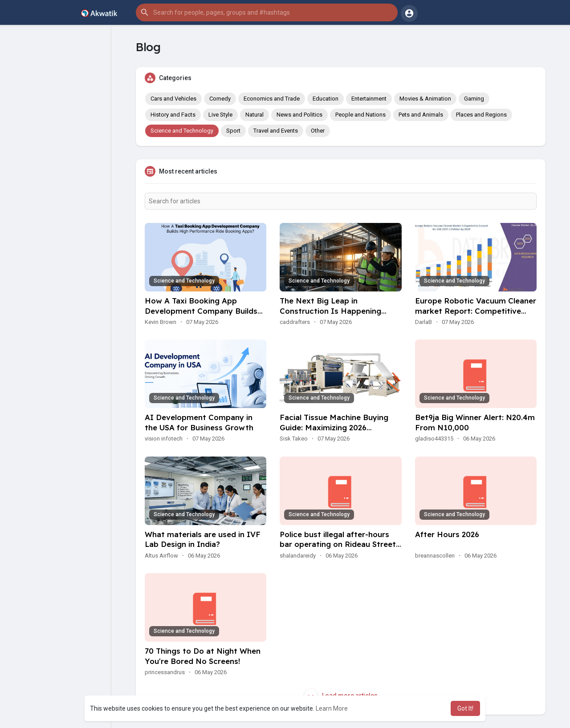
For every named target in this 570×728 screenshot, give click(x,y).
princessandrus (165, 672)
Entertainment (369, 99)
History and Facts (173, 115)
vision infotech (164, 439)
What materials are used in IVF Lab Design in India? (203, 539)
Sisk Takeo (294, 439)
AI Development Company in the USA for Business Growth (199, 422)
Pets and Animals (421, 115)
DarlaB (423, 322)
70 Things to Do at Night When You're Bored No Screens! (203, 656)
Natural (254, 115)
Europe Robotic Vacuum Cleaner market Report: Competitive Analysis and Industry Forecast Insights (476, 316)
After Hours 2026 (447, 534)
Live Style (220, 115)
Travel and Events (276, 131)
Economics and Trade (272, 99)
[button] (267, 12)
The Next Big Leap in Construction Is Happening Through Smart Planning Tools (335, 311)
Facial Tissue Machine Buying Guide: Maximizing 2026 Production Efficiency (334, 427)
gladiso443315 (434, 439)
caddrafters (295, 322)
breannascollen (435, 556)
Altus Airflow (161, 556)
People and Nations (360, 115)
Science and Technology (182, 131)
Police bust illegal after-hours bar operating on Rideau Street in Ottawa (338, 544)
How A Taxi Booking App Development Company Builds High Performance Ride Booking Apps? (205, 316)
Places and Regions (481, 115)
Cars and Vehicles (173, 99)
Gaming (474, 99)
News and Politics (299, 115)
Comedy (220, 99)
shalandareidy (298, 556)
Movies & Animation (425, 99)
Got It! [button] (465, 708)
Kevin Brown (161, 322)
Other (318, 131)
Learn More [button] (332, 708)
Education (326, 99)
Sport (233, 131)
